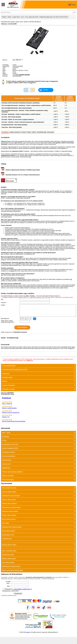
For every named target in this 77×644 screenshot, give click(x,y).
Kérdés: (3, 305)
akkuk (28, 632)
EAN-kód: (5, 76)
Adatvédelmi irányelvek (20, 332)
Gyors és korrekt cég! (38, 411)
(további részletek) (25, 75)
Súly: (4, 72)
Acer (22, 17)
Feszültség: (6, 65)
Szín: (4, 69)
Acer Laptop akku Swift (32, 17)
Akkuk (9, 17)
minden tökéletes (38, 407)
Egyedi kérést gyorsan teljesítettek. (38, 420)
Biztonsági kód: (5, 319)
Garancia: (5, 75)
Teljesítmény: (6, 66)
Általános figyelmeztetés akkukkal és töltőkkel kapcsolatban (20, 170)
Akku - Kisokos (30, 296)
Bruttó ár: (5, 60)
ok (38, 416)
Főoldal (4, 17)
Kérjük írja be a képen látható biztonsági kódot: (8, 321)
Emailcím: (4, 303)
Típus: (4, 68)
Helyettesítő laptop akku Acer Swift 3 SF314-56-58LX (54, 17)
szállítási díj (29, 361)
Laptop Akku (16, 17)
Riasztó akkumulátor (9, 545)
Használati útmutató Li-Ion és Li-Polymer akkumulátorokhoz (20, 175)
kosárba (46, 90)
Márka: (4, 73)
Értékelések (7, 398)
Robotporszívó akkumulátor (12, 527)
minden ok (38, 403)
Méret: (4, 70)
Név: (2, 300)
